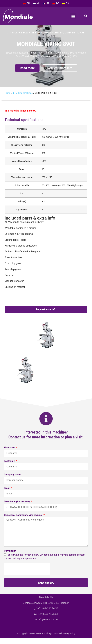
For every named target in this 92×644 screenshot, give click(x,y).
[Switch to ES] (66, 4)
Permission (10, 557)
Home (7, 99)
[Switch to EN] (27, 4)
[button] (73, 16)
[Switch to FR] (46, 4)
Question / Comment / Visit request (23, 521)
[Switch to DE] (56, 4)
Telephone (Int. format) (17, 508)
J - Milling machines (22, 39)
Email (7, 494)
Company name (13, 481)
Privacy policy (69, 640)
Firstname (10, 454)
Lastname (10, 467)
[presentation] (27, 575)
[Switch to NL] (36, 4)
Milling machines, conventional (61, 39)
